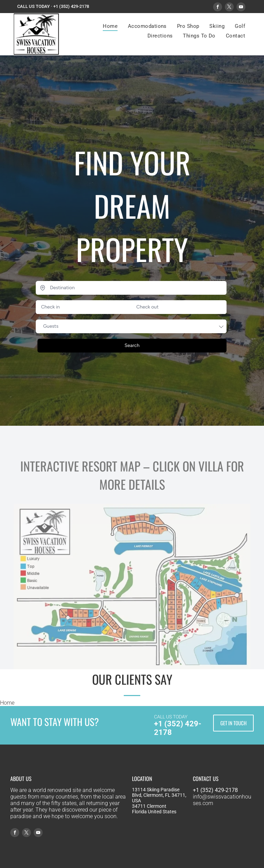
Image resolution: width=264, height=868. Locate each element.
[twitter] (229, 8)
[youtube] (241, 8)
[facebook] (218, 8)
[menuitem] (110, 26)
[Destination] (131, 288)
